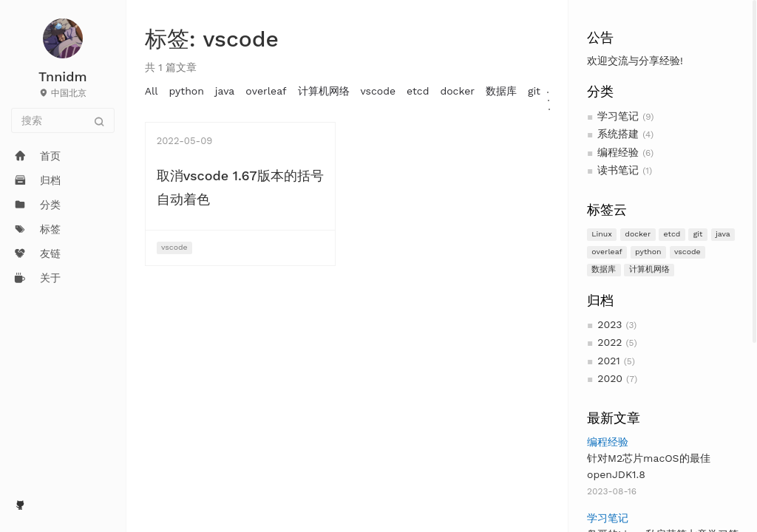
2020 (610, 378)
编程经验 (618, 152)
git (698, 234)
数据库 (604, 269)
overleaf (607, 252)
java (723, 234)
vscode (688, 252)
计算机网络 (649, 269)
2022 (610, 342)
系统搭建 (618, 134)
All (152, 91)
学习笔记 (618, 116)
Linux (602, 234)
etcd (672, 234)
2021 (609, 361)
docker (638, 234)
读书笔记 (618, 170)
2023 (610, 324)
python (648, 252)
